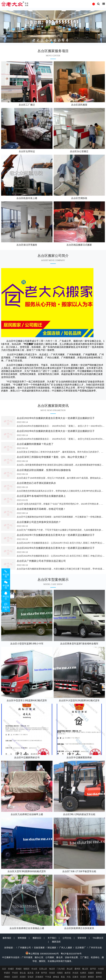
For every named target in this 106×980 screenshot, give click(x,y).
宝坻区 (31, 977)
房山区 (70, 969)
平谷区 (15, 973)
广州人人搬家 (66, 948)
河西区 (60, 973)
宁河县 (48, 977)
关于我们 (52, 938)
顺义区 (85, 969)
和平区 (44, 973)
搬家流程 (56, 942)
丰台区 (34, 969)
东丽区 (91, 973)
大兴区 (101, 969)
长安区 (83, 977)
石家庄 (75, 977)
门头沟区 (61, 969)
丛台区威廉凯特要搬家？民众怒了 (35, 444)
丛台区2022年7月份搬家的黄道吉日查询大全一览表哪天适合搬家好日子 (56, 535)
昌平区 (93, 969)
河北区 (75, 973)
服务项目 (7, 938)
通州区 (77, 969)
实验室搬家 (39, 948)
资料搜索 (22, 938)
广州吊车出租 (95, 948)
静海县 (56, 977)
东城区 (11, 969)
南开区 (68, 973)
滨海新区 (39, 977)
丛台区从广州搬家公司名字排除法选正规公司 (41, 561)
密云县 (23, 973)
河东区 (52, 973)
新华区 (99, 977)
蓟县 (63, 977)
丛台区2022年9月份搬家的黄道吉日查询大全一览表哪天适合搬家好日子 (56, 418)
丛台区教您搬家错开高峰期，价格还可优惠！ (41, 509)
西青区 (99, 973)
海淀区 (52, 969)
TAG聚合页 (98, 938)
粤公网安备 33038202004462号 (42, 954)
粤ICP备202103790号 (71, 954)
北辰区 (15, 977)
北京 (4, 969)
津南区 (7, 977)
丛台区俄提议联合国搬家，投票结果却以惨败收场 (44, 470)
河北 (69, 977)
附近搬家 (52, 948)
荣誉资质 (82, 938)
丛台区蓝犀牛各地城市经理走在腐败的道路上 (41, 496)
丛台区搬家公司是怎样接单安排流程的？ (39, 522)
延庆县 (31, 973)
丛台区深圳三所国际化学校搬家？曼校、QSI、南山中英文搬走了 (52, 457)
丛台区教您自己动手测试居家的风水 (36, 483)
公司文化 (67, 938)
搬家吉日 (37, 938)
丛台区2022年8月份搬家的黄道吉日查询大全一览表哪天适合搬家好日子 (56, 431)
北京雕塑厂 (81, 948)
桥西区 (91, 977)
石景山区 (43, 969)
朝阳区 (27, 969)
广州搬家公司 (24, 948)
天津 (37, 973)
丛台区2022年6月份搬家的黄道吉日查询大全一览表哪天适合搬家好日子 (56, 548)
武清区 (23, 977)
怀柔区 (7, 973)
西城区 (19, 969)
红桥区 (83, 973)
